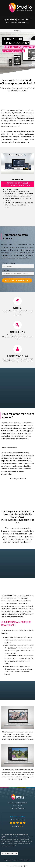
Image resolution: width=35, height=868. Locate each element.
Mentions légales (26, 860)
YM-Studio (12, 860)
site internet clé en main (21, 841)
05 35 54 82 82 (9, 853)
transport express (7, 739)
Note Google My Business (18, 820)
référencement (26, 137)
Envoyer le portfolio (17, 280)
